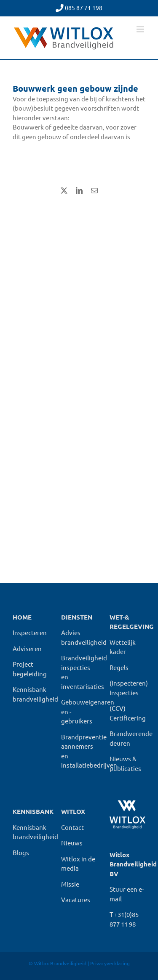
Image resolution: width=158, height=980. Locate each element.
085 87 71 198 (84, 8)
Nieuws (72, 843)
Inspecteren (30, 632)
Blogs (21, 852)
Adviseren (27, 648)
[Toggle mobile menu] (141, 29)
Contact (72, 827)
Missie (70, 884)
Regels (119, 667)
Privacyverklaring (110, 963)
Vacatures (76, 899)
